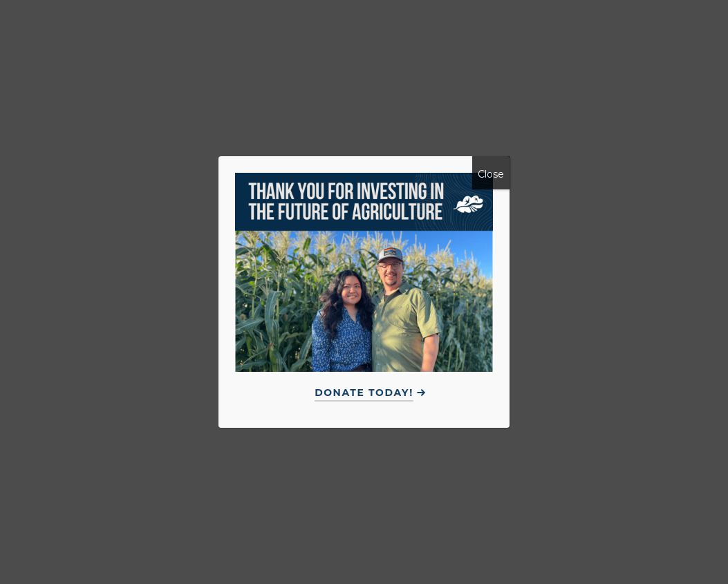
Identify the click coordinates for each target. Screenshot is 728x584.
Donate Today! (364, 393)
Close (491, 174)
